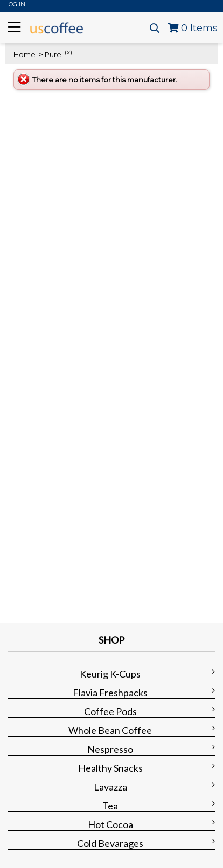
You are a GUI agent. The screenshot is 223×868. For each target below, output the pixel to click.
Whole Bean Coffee (110, 730)
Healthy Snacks (110, 768)
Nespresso (110, 749)
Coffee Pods (110, 711)
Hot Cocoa (110, 824)
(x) (68, 52)
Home (25, 54)
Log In (15, 4)
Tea (110, 806)
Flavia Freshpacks (110, 693)
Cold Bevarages (110, 843)
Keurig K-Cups (110, 674)
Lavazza (110, 787)
